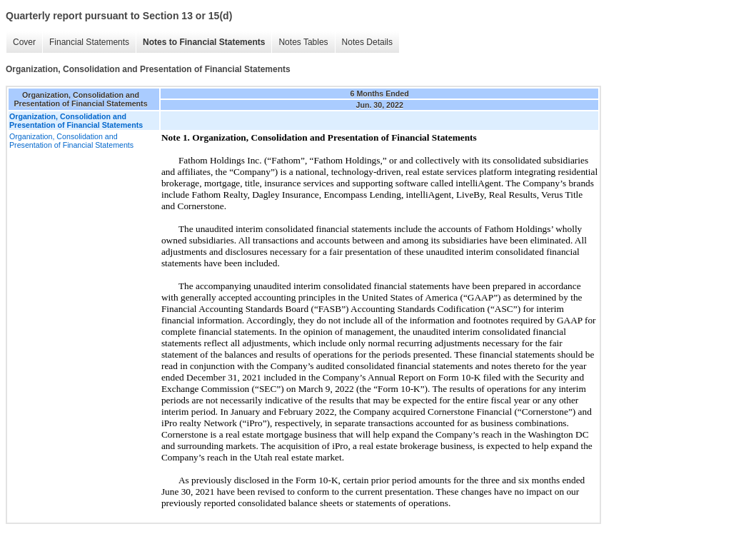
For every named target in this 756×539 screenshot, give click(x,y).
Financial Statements (89, 42)
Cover (24, 42)
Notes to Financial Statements (204, 42)
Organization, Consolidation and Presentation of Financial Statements (71, 141)
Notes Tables (303, 42)
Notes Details (367, 42)
